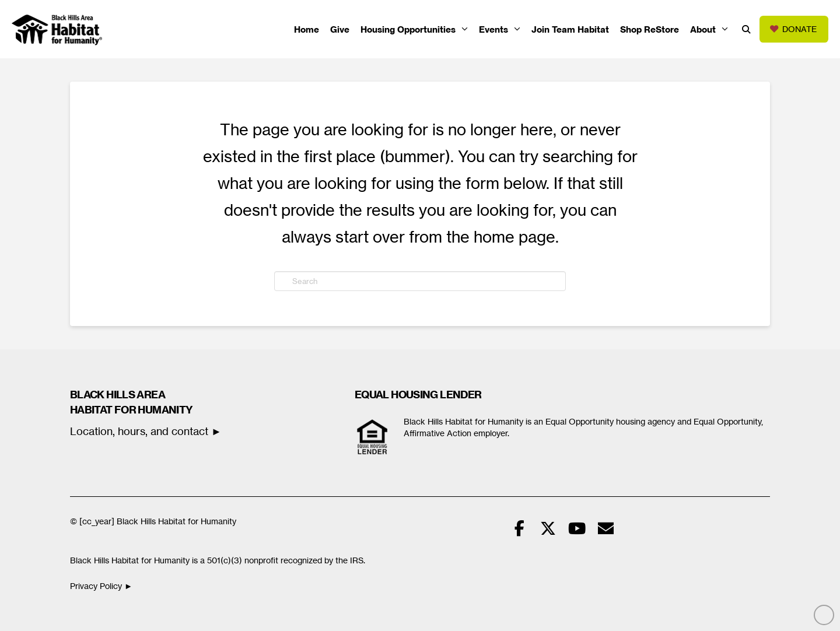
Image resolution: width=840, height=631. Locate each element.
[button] (746, 29)
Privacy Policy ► (102, 586)
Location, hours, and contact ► (146, 431)
